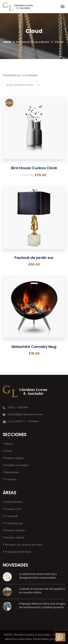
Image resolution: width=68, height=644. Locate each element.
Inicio (7, 42)
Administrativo (14, 502)
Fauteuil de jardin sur (34, 258)
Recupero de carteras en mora (24, 545)
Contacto (11, 479)
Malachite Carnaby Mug (34, 347)
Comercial (11, 516)
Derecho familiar (15, 530)
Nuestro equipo (15, 458)
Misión (9, 444)
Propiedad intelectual (18, 552)
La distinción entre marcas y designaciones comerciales (38, 576)
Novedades (12, 472)
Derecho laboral (15, 537)
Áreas (9, 451)
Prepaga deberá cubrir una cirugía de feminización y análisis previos (42, 605)
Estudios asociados (17, 465)
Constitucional (14, 523)
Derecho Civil (13, 509)
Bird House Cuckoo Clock (34, 168)
